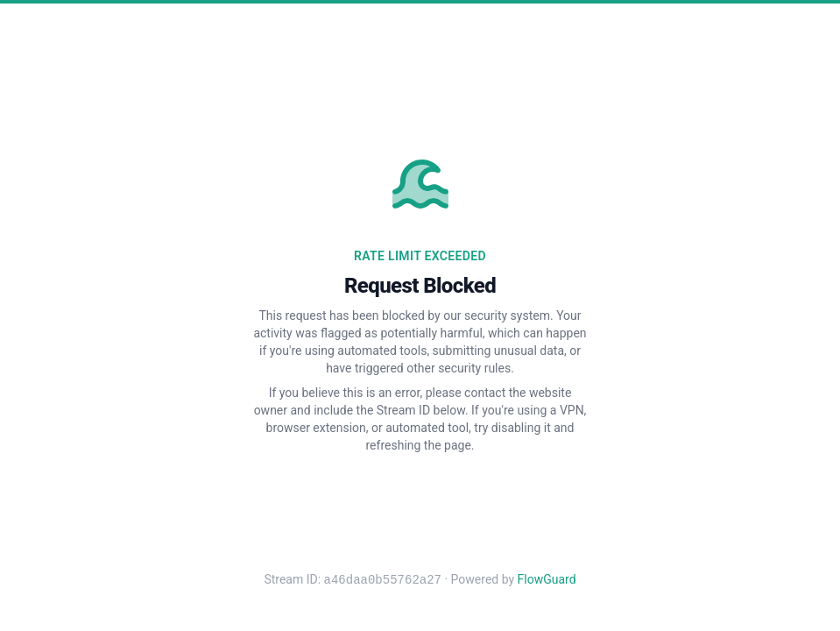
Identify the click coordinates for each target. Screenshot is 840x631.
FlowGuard (547, 580)
